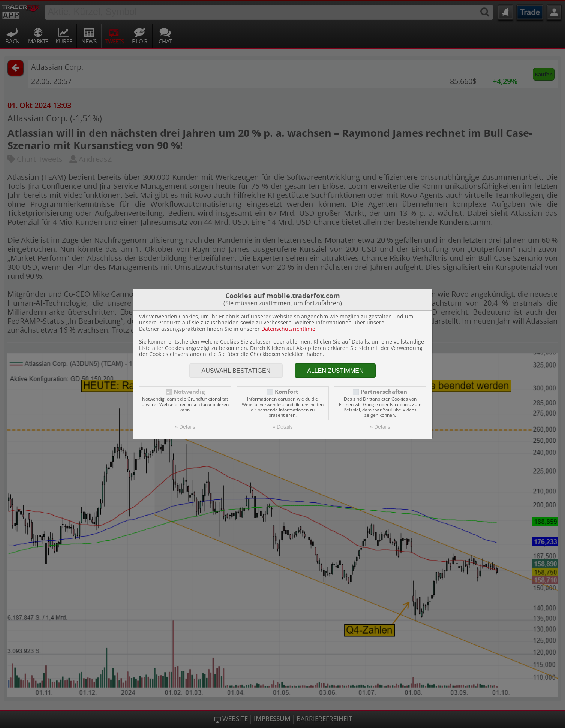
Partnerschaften (384, 392)
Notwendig (189, 392)
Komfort (287, 392)
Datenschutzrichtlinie (288, 329)
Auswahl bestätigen (236, 371)
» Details (185, 427)
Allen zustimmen (335, 371)
